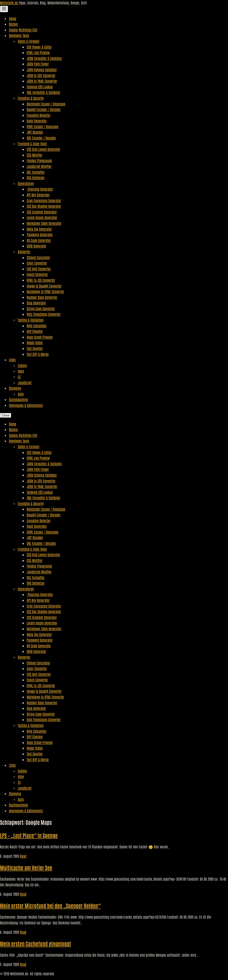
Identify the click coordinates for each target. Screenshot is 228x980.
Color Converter (37, 263)
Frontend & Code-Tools (32, 144)
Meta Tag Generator (39, 229)
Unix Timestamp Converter (44, 314)
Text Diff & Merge (38, 354)
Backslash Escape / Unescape (46, 104)
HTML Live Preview (38, 52)
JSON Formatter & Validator (44, 58)
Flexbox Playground (39, 160)
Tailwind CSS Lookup (40, 87)
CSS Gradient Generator (42, 212)
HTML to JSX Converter (41, 280)
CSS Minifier (35, 155)
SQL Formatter (36, 172)
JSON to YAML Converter (42, 81)
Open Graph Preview (40, 337)
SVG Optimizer (36, 178)
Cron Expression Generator (44, 200)
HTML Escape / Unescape (43, 126)
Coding (22, 365)
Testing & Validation (31, 320)
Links (12, 360)
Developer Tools (19, 35)
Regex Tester (35, 343)
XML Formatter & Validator (44, 92)
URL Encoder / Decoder (41, 138)
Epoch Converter (37, 274)
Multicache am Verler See (26, 867)
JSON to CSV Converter (41, 75)
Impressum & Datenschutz (26, 405)
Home (13, 18)
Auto (21, 394)
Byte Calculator (37, 326)
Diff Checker (35, 331)
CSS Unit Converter (39, 269)
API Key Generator (38, 195)
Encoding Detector (39, 115)
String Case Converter (41, 309)
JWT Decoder (35, 132)
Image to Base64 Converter (44, 286)
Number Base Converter (42, 297)
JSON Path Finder (38, 64)
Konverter (24, 252)
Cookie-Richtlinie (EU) (23, 30)
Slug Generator (36, 303)
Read (23, 856)
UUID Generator (37, 246)
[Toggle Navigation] (4, 9)
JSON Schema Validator (42, 70)
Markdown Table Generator (44, 223)
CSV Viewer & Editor (39, 47)
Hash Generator (37, 121)
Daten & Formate (28, 41)
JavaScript (25, 383)
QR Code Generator (39, 240)
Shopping (15, 388)
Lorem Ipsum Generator (42, 217)
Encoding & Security (31, 98)
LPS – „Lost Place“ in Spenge (29, 835)
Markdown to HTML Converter (45, 291)
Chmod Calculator (38, 257)
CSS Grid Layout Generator (44, 149)
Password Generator (40, 234)
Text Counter (35, 348)
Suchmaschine (18, 399)
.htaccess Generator (40, 189)
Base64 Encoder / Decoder (44, 109)
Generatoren (26, 183)
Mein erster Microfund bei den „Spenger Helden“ (50, 905)
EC (19, 377)
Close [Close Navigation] (6, 415)
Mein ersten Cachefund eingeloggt (36, 943)
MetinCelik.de (9, 3)
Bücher (13, 24)
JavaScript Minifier (39, 166)
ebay (21, 371)
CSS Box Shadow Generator (44, 206)
